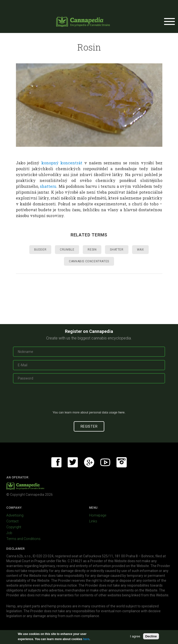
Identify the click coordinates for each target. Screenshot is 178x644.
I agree (135, 636)
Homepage (98, 515)
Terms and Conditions (23, 539)
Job (9, 533)
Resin (92, 250)
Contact (12, 521)
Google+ (89, 462)
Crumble (67, 250)
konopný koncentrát (62, 163)
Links (93, 521)
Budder (40, 250)
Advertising (15, 515)
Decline (151, 636)
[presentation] (89, 399)
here (121, 412)
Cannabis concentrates (89, 261)
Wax (141, 250)
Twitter (73, 462)
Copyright (14, 527)
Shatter (117, 250)
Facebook (56, 462)
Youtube (105, 462)
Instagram (122, 462)
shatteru (48, 186)
